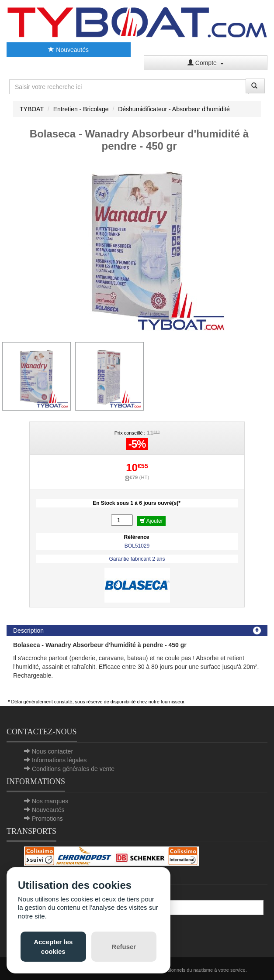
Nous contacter (52, 751)
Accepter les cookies (53, 946)
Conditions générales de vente (73, 769)
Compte (206, 63)
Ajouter (151, 521)
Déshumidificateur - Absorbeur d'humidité (174, 109)
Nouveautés (68, 50)
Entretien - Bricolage (81, 109)
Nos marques (50, 801)
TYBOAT (32, 109)
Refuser (124, 947)
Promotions (47, 819)
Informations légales (59, 760)
